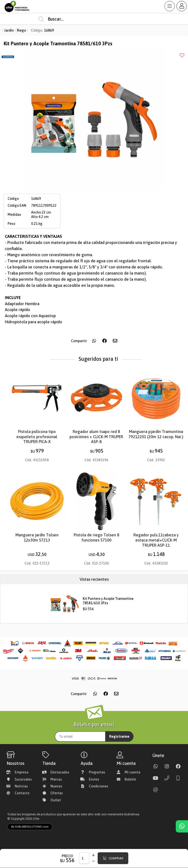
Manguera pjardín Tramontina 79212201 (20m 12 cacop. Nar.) (156, 434)
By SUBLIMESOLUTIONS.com (30, 827)
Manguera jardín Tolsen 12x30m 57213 (37, 538)
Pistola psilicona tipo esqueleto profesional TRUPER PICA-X (37, 437)
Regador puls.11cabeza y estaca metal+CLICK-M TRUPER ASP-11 (156, 540)
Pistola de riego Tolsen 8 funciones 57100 (96, 538)
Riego (21, 30)
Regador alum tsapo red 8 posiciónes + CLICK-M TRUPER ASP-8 (96, 437)
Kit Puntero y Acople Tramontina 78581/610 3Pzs (108, 601)
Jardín (9, 30)
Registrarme (119, 736)
